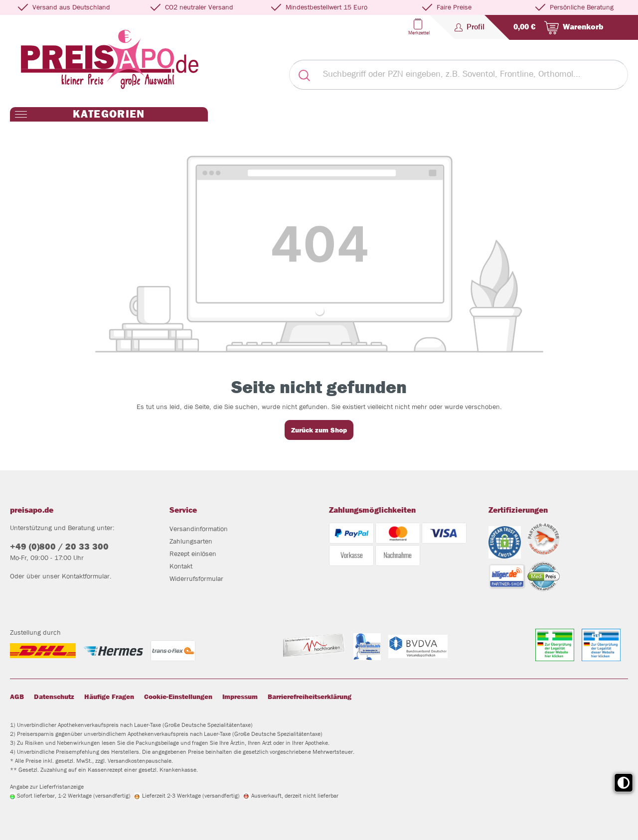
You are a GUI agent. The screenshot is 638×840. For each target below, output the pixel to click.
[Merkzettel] (418, 27)
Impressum (240, 697)
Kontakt (181, 566)
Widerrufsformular (196, 578)
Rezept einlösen (193, 554)
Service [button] (183, 510)
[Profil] (470, 27)
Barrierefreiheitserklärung (310, 697)
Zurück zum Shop (319, 430)
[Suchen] (304, 75)
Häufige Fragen (109, 697)
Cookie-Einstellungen (178, 697)
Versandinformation (199, 529)
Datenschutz (54, 697)
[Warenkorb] (556, 27)
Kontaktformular (86, 576)
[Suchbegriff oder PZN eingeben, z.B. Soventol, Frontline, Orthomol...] (473, 75)
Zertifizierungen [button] (518, 510)
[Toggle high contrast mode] (624, 783)
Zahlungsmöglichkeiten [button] (372, 510)
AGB (17, 697)
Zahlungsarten (191, 541)
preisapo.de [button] (32, 510)
